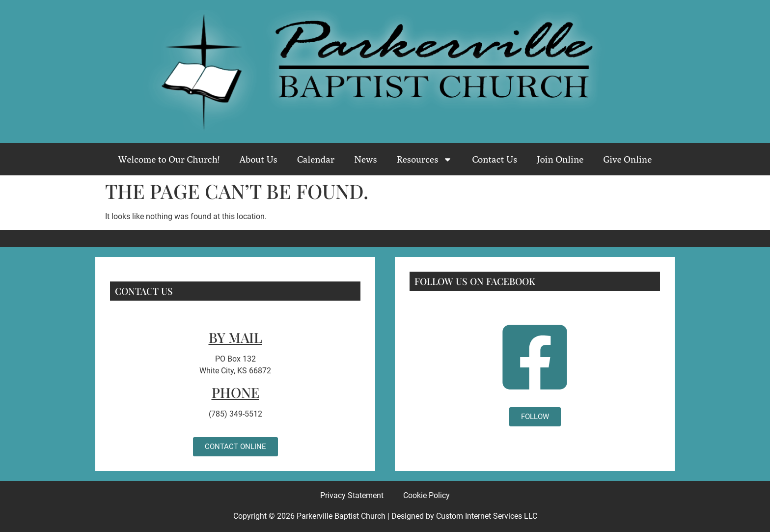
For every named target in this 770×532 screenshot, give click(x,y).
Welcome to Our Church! (169, 159)
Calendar (316, 159)
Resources (425, 159)
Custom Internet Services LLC (487, 516)
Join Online (560, 159)
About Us (258, 159)
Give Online (627, 159)
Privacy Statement (352, 495)
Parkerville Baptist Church (341, 516)
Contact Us (495, 159)
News (365, 159)
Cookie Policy (426, 495)
